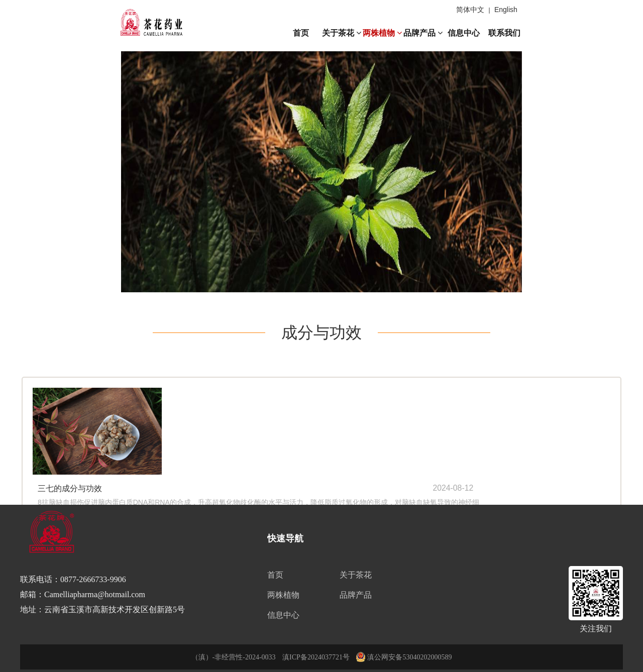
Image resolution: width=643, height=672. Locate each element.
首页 (301, 33)
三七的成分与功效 (200, 402)
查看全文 (197, 451)
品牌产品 (423, 33)
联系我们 (504, 33)
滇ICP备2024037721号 (316, 657)
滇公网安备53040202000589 (404, 657)
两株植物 (382, 33)
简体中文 (470, 10)
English (506, 10)
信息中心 (464, 33)
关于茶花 (342, 33)
